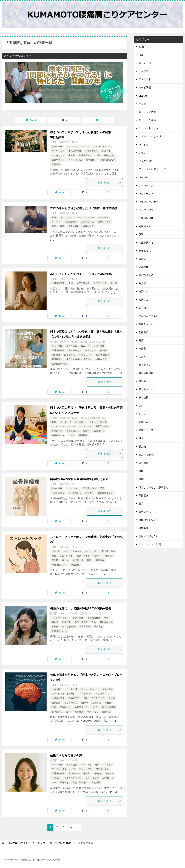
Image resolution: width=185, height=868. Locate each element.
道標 (141, 479)
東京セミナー (146, 365)
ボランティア (146, 185)
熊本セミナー (146, 389)
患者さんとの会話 (73, 778)
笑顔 (98, 155)
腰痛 (89, 560)
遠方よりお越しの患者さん (79, 359)
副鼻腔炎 (106, 151)
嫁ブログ (144, 308)
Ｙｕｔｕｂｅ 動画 (150, 544)
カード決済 (72, 689)
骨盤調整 (56, 164)
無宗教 (142, 381)
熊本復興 (144, 397)
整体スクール (146, 324)
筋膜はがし (109, 155)
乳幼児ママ (57, 431)
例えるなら (91, 350)
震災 (141, 504)
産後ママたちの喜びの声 (66, 755)
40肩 (54, 217)
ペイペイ (56, 222)
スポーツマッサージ (84, 217)
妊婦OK (97, 556)
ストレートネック (102, 146)
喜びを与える (58, 155)
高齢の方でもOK (60, 364)
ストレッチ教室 (147, 112)
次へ (73, 827)
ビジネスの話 (146, 161)
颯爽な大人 (88, 226)
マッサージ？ (58, 151)
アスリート (72, 146)
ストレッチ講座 (147, 120)
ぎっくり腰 (57, 146)
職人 (141, 438)
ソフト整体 (103, 217)
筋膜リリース (58, 160)
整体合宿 (144, 332)
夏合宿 (142, 283)
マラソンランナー (149, 202)
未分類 (72, 155)
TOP (38, 843)
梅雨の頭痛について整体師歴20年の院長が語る (81, 608)
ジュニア (144, 104)
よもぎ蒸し (72, 346)
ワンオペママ (86, 426)
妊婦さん (109, 556)
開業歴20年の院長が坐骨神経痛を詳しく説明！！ (82, 479)
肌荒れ (72, 435)
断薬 (54, 226)
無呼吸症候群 (85, 155)
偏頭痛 (103, 350)
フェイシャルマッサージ (63, 426)
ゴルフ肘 (85, 146)
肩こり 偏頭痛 (75, 160)
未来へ (142, 357)
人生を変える (92, 151)
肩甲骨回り (91, 160)
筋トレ (65, 560)
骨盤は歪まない (108, 160)
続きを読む (110, 182)
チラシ (142, 153)
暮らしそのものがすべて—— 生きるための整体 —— (84, 274)
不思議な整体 (75, 151)
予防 (71, 283)
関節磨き (90, 493)
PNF (141, 55)
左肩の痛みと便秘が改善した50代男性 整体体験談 (84, 208)
